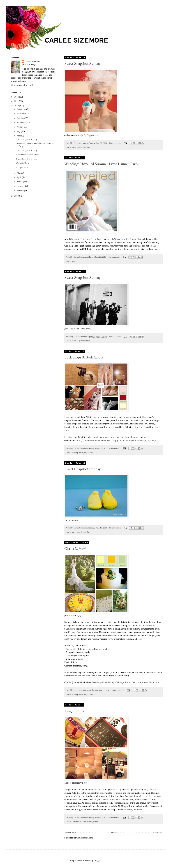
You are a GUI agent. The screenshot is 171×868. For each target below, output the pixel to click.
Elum (128, 682)
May (19, 173)
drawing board (77, 453)
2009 (17, 196)
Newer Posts (71, 833)
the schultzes (74, 520)
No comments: (115, 143)
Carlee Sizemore (32, 62)
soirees (75, 261)
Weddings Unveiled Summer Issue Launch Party (101, 164)
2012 (17, 97)
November (22, 114)
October (21, 118)
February (21, 186)
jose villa (69, 329)
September (22, 123)
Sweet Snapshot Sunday (82, 63)
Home (114, 833)
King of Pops (74, 711)
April (19, 177)
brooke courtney (101, 437)
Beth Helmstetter (140, 682)
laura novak (88, 440)
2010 (17, 105)
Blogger (97, 860)
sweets (90, 822)
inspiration (88, 453)
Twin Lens (154, 682)
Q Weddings (118, 682)
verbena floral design (136, 440)
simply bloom (131, 437)
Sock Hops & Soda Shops (84, 357)
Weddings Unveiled (102, 682)
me (85, 783)
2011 (17, 101)
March (20, 182)
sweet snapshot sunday (81, 147)
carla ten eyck (116, 437)
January (20, 191)
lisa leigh (152, 440)
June (19, 136)
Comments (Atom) (84, 838)
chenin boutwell (103, 440)
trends (96, 822)
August (20, 127)
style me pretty (84, 329)
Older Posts (157, 833)
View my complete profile (22, 85)
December (22, 109)
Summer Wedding (79, 822)
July (19, 131)
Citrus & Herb (75, 549)
